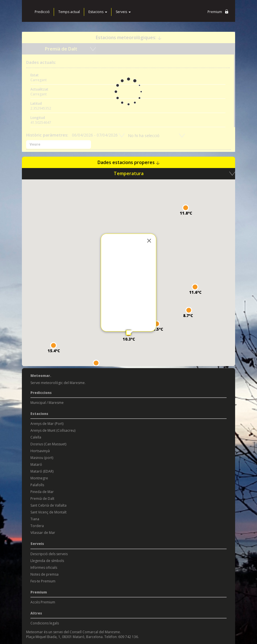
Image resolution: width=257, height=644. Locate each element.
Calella (36, 437)
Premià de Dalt (42, 499)
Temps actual (69, 12)
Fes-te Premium (43, 581)
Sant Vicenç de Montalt (48, 512)
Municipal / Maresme (47, 403)
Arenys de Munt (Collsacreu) (53, 430)
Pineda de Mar (42, 492)
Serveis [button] (123, 12)
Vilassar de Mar (43, 533)
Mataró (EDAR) (42, 471)
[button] (53, 345)
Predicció (42, 12)
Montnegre (39, 478)
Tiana (35, 519)
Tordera (37, 526)
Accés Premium (43, 602)
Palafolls (37, 485)
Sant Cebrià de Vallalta (48, 505)
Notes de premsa (44, 574)
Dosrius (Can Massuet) (48, 444)
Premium (219, 12)
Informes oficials (44, 568)
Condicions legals (45, 623)
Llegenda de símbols (47, 561)
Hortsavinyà (40, 451)
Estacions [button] (98, 12)
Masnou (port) (42, 458)
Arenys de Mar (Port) (47, 424)
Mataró (36, 464)
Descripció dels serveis (49, 554)
